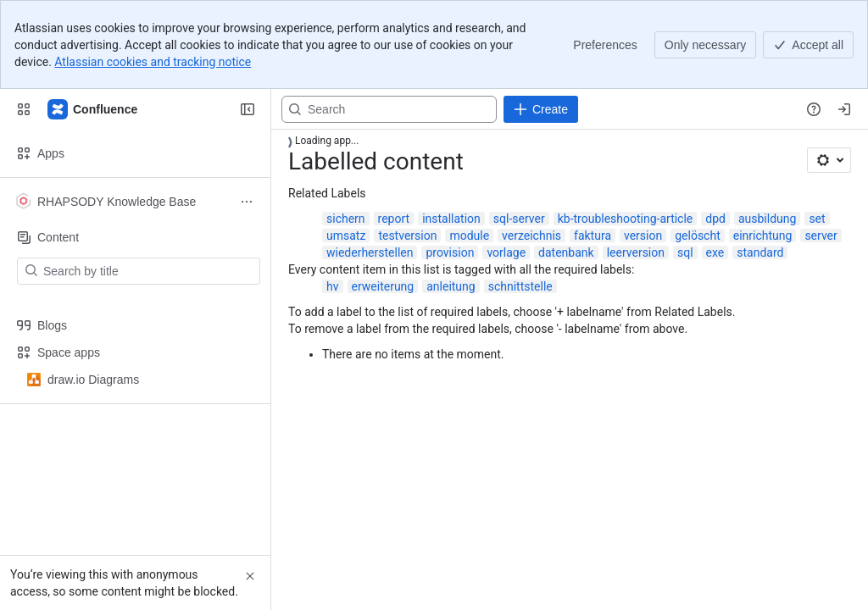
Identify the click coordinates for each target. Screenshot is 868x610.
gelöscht (698, 236)
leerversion (636, 252)
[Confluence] (93, 109)
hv (333, 286)
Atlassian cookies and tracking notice (153, 62)
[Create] (541, 109)
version (643, 236)
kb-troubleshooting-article (626, 219)
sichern (346, 219)
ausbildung (767, 219)
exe (715, 252)
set (817, 219)
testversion (407, 236)
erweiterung (383, 286)
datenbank (566, 252)
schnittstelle (520, 286)
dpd (715, 219)
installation (451, 219)
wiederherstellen (370, 252)
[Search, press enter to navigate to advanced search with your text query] (389, 109)
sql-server (519, 219)
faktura (593, 236)
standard (760, 252)
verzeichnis (531, 236)
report (394, 219)
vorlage (506, 252)
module (469, 236)
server (821, 236)
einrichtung (763, 236)
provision (450, 252)
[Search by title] (149, 271)
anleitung (451, 286)
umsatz (346, 236)
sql (685, 252)
